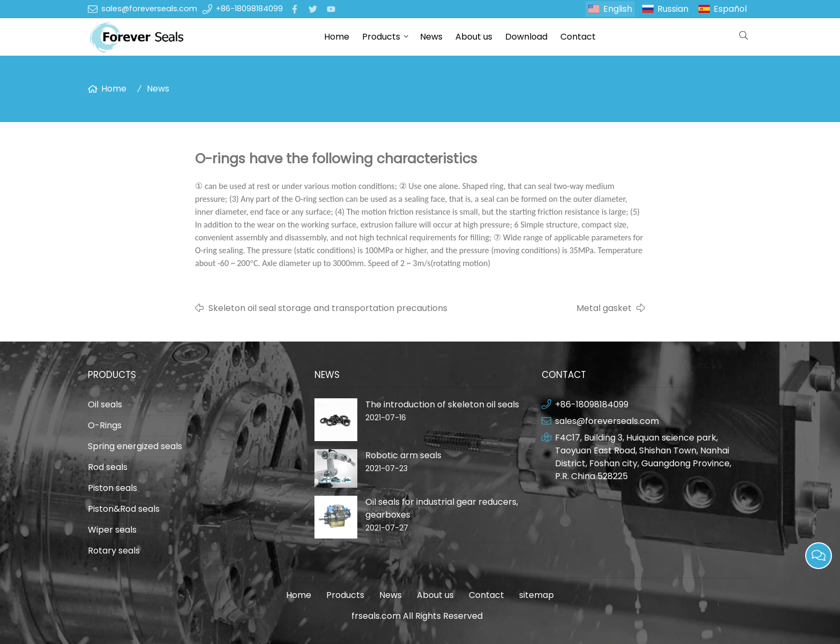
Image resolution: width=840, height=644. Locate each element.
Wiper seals (112, 530)
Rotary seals (114, 551)
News (431, 37)
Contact (578, 37)
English (618, 9)
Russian (673, 9)
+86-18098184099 (249, 9)
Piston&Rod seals (124, 509)
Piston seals (112, 488)
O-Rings (105, 425)
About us (474, 37)
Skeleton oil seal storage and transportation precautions (328, 308)
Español (730, 9)
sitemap (537, 595)
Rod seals (108, 467)
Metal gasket (604, 308)
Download (526, 37)
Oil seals (105, 404)
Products (381, 37)
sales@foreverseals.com (149, 9)
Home (337, 37)
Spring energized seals (135, 446)
